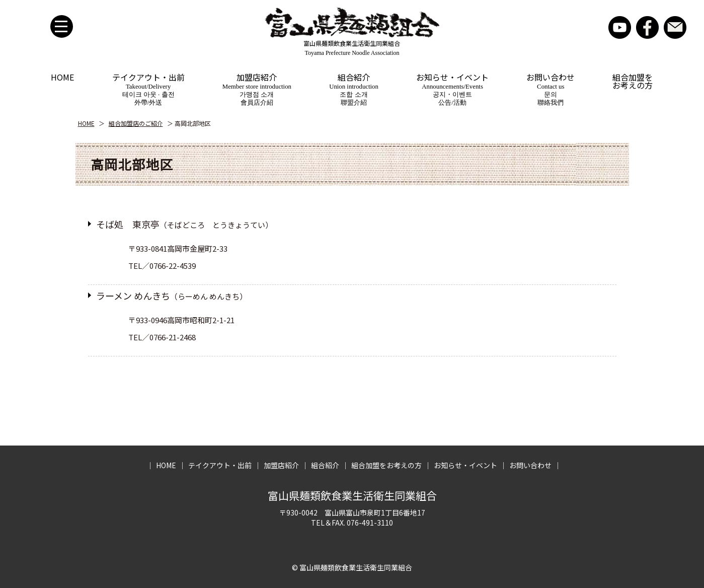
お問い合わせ (675, 27)
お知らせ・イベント (452, 90)
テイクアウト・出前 (148, 90)
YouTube (620, 27)
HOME (62, 77)
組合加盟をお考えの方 (633, 81)
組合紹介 (354, 90)
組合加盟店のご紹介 (136, 123)
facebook (647, 27)
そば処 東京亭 (184, 224)
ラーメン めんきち (172, 296)
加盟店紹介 (257, 90)
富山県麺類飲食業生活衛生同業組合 (352, 495)
